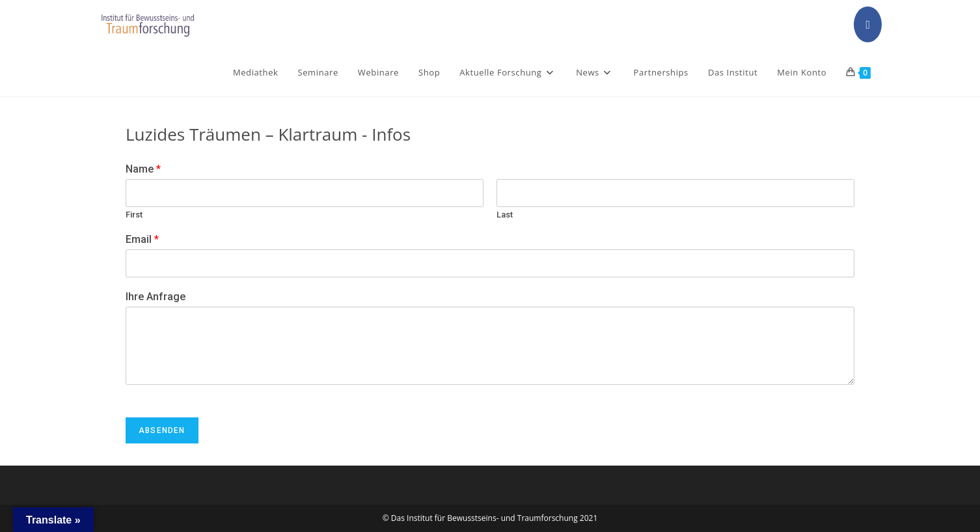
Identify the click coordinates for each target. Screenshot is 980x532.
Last (505, 215)
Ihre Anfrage (156, 297)
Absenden (162, 430)
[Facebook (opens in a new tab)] (868, 24)
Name (143, 169)
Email (142, 239)
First (134, 215)
